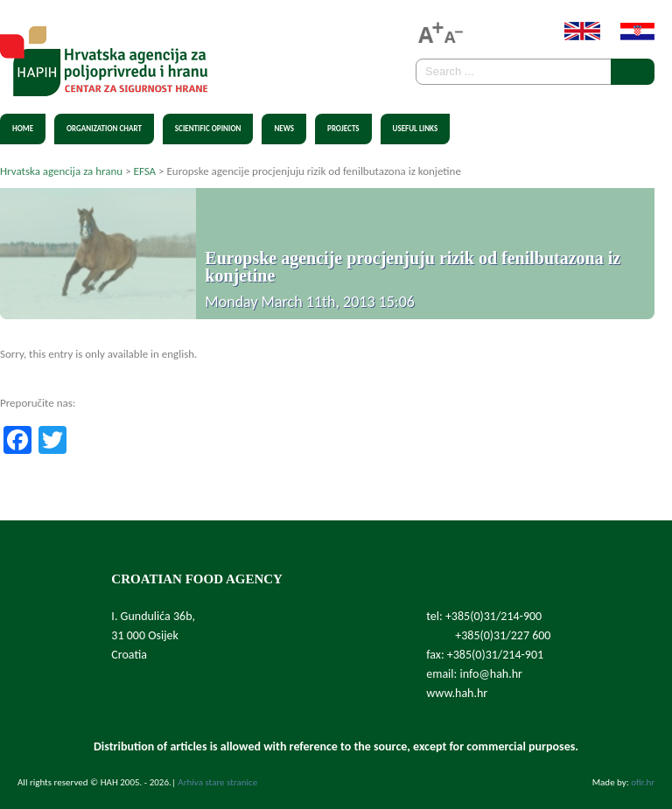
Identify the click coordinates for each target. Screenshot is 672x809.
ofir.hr (643, 782)
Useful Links (416, 128)
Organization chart (104, 128)
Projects (343, 128)
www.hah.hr (457, 693)
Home (23, 128)
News (284, 128)
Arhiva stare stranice (217, 782)
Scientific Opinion (208, 128)
